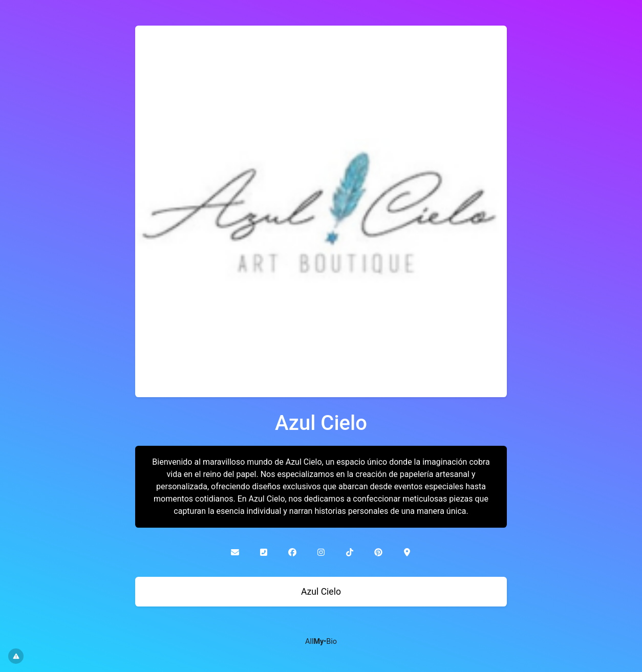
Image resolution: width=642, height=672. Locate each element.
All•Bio (321, 642)
